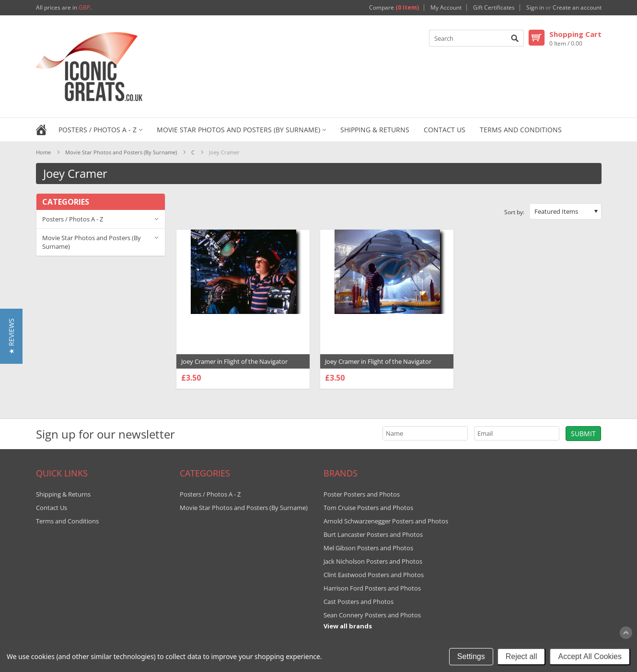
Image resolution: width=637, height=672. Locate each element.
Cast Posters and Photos (359, 602)
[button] (11, 336)
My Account (446, 8)
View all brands (348, 626)
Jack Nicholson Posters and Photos (373, 561)
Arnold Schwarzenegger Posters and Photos (386, 521)
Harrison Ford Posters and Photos (372, 588)
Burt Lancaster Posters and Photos (373, 534)
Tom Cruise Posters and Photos (368, 508)
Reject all (521, 656)
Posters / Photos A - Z (98, 130)
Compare (394, 8)
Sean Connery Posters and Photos (372, 615)
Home (43, 152)
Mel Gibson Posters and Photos (368, 548)
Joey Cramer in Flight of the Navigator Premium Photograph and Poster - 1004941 (243, 366)
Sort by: (514, 212)
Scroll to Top (626, 633)
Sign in (535, 8)
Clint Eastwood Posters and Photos (374, 575)
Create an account (577, 8)
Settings (471, 656)
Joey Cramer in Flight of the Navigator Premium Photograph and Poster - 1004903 (387, 366)
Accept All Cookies (590, 656)
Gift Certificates (494, 8)
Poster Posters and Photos (362, 494)
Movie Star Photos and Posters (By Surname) (238, 130)
